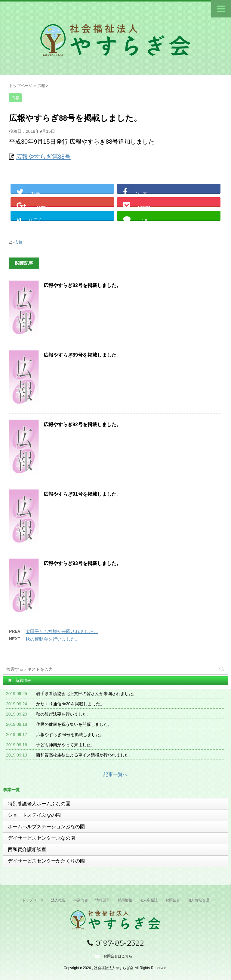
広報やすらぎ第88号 (43, 157)
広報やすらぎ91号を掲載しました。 (82, 494)
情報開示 (103, 900)
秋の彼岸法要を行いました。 (63, 714)
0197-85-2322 (115, 943)
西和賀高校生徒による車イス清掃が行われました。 (85, 755)
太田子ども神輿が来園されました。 (62, 631)
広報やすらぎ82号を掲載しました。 (82, 285)
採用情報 (125, 900)
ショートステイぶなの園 (34, 815)
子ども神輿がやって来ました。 (66, 745)
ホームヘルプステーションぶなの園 (46, 827)
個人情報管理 (198, 900)
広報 (18, 242)
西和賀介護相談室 (27, 849)
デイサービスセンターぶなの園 (42, 838)
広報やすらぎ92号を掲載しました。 (82, 424)
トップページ (33, 900)
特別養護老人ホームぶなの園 (39, 804)
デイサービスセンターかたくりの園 (46, 861)
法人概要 (58, 900)
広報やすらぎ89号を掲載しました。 (82, 355)
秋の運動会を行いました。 (53, 639)
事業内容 (81, 900)
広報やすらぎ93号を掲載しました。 (82, 563)
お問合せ (173, 900)
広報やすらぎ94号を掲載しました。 (70, 735)
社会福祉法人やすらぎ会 (114, 968)
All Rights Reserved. (151, 968)
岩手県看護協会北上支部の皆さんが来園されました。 (87, 694)
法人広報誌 (149, 900)
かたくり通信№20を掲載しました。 (70, 704)
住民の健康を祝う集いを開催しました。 (74, 724)
